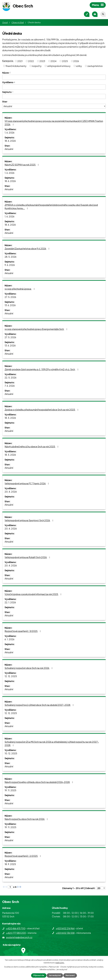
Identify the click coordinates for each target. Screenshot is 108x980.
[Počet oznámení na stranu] (101, 888)
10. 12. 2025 (11, 753)
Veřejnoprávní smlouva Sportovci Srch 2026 (29, 520)
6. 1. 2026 (9, 639)
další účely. (60, 963)
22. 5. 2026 (10, 378)
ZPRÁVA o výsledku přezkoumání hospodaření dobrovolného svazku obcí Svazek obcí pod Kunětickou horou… (51, 207)
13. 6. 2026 (10, 305)
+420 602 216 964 (65, 928)
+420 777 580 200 (16, 933)
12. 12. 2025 (11, 676)
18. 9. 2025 (10, 864)
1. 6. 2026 (9, 133)
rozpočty (37, 66)
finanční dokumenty (16, 66)
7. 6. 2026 (10, 386)
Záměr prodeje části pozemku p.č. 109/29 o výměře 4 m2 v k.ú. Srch (42, 369)
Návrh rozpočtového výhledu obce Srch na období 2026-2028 (39, 782)
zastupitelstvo (95, 66)
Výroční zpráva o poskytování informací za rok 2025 (34, 594)
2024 (54, 61)
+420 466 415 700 (16, 928)
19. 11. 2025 (10, 790)
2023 (42, 61)
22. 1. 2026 (10, 602)
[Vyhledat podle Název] (54, 77)
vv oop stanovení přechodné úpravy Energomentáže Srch (36, 329)
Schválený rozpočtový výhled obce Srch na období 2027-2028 (40, 705)
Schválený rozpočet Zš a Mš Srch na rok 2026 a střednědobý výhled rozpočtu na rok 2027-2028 (52, 743)
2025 (65, 61)
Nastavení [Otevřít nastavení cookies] (70, 975)
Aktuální (9, 149)
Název (6, 73)
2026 (76, 61)
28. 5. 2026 (10, 257)
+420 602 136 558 (65, 933)
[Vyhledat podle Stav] (54, 106)
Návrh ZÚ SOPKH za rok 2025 (22, 165)
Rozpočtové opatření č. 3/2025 (23, 631)
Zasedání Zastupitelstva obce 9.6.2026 (28, 249)
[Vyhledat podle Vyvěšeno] (54, 87)
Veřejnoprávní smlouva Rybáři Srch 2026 (28, 557)
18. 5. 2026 (10, 418)
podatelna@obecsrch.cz (19, 937)
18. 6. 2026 (10, 141)
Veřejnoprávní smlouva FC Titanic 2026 (27, 483)
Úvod (5, 22)
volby (79, 66)
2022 (31, 61)
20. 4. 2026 (11, 492)
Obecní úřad (18, 22)
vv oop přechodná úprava (20, 289)
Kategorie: (8, 61)
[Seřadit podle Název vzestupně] (11, 72)
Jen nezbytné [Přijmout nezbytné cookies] (55, 975)
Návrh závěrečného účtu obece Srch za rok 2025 (32, 446)
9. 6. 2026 (10, 265)
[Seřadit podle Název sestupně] (11, 73)
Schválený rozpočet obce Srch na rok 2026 (29, 668)
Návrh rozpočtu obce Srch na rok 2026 (27, 819)
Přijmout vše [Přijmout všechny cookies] (39, 975)
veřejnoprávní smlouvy (59, 66)
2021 (20, 61)
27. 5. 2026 (10, 297)
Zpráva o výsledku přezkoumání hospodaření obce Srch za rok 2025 (42, 410)
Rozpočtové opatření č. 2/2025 (23, 856)
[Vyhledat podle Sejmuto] (54, 96)
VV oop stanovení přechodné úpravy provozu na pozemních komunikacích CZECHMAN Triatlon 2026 (54, 123)
